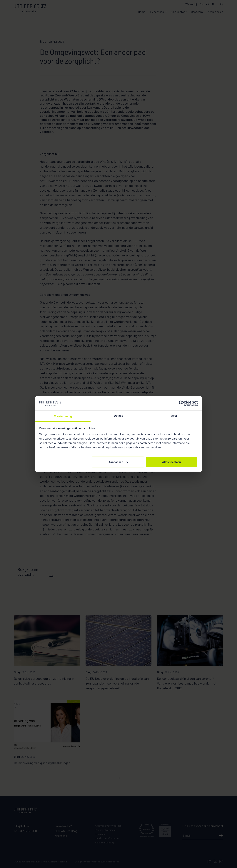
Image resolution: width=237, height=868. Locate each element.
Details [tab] (118, 415)
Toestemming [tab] (63, 416)
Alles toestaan (172, 462)
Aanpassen (118, 462)
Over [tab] (174, 415)
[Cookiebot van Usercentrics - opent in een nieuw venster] (182, 403)
